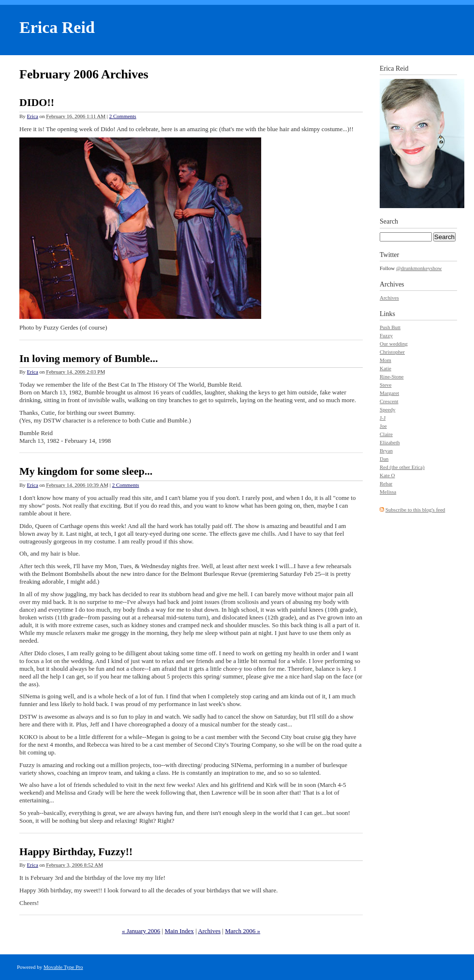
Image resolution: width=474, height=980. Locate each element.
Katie (385, 368)
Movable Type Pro (63, 967)
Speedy (387, 409)
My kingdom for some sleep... (86, 471)
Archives (209, 931)
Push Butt (390, 327)
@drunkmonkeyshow (419, 268)
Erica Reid (57, 27)
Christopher (392, 352)
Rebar (386, 483)
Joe (383, 426)
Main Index (179, 931)
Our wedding (394, 344)
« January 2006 (141, 931)
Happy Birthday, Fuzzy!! (76, 852)
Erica (33, 116)
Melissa (388, 492)
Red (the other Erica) (402, 467)
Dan (384, 459)
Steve (385, 385)
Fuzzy (386, 335)
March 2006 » (243, 931)
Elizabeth (390, 442)
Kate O (387, 475)
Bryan (386, 451)
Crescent (389, 401)
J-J (383, 418)
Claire (386, 434)
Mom (385, 360)
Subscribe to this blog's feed (415, 510)
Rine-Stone (392, 377)
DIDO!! (37, 102)
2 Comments (123, 116)
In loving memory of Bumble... (89, 358)
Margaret (389, 393)
